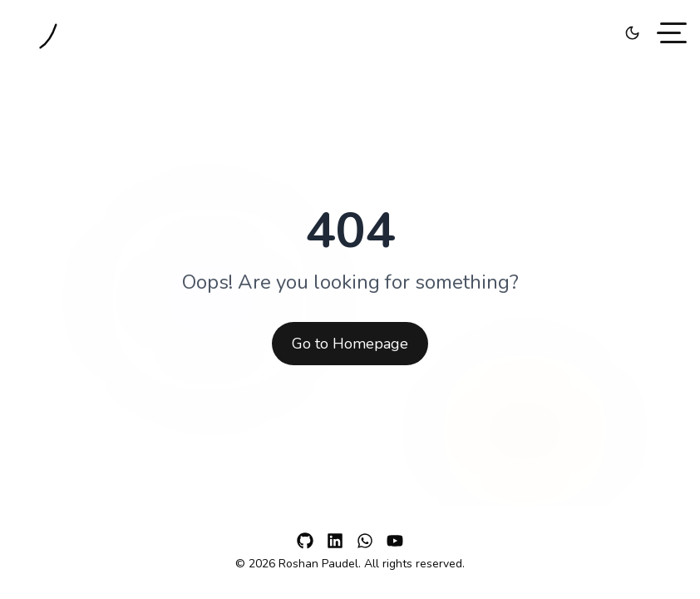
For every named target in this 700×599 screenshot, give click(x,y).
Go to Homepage (350, 344)
